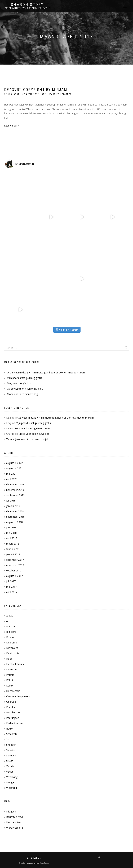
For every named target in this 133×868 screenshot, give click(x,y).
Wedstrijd (12, 788)
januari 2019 (13, 506)
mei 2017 (11, 587)
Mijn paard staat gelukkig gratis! (25, 378)
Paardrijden (13, 718)
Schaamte (12, 734)
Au (8, 621)
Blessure (11, 637)
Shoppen (11, 745)
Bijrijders (11, 632)
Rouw (9, 729)
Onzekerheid (13, 691)
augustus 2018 (14, 522)
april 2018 (12, 538)
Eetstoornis (13, 653)
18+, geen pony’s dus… (20, 383)
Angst (9, 616)
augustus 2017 (14, 576)
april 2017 (12, 592)
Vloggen (11, 782)
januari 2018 (13, 554)
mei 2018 (11, 533)
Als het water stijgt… (38, 439)
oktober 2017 (14, 570)
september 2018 (15, 517)
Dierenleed (12, 648)
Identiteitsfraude (15, 664)
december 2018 (15, 511)
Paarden (67, 94)
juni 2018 (11, 527)
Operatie (11, 702)
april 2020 (12, 479)
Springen (11, 755)
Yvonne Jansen (14, 439)
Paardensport (14, 712)
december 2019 (15, 484)
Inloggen (11, 812)
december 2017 (15, 560)
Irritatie (10, 675)
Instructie (11, 669)
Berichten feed (14, 817)
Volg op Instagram (67, 330)
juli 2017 (11, 581)
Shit (8, 739)
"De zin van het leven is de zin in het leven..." (27, 8)
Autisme (11, 626)
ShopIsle (23, 863)
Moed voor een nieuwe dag (22, 394)
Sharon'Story (27, 5)
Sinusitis (11, 750)
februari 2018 (14, 549)
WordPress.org (15, 828)
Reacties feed (14, 822)
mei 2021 (11, 474)
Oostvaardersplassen (18, 696)
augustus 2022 (14, 463)
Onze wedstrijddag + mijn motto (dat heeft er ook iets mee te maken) (46, 372)
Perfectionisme (15, 723)
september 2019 (15, 495)
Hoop (9, 659)
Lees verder (11, 126)
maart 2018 (13, 544)
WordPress (44, 863)
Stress (10, 761)
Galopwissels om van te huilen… (25, 389)
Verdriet (11, 766)
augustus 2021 (14, 468)
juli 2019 (11, 501)
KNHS (10, 680)
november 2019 (15, 490)
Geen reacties (50, 94)
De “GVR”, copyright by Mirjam (36, 90)
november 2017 (15, 565)
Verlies (10, 772)
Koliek (10, 686)
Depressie (12, 642)
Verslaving (12, 777)
